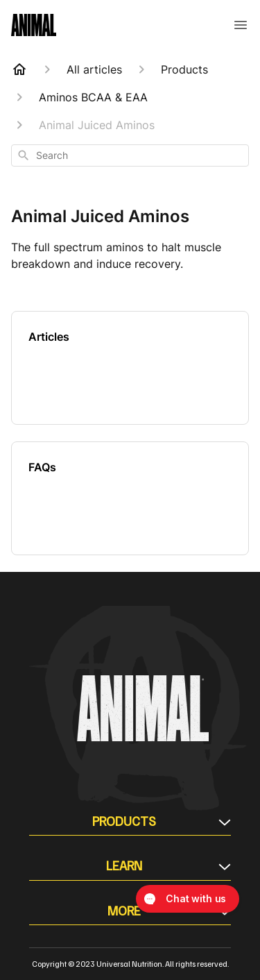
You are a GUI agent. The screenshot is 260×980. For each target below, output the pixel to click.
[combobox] (130, 155)
